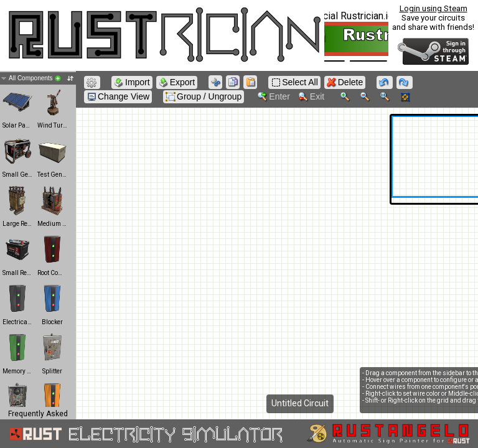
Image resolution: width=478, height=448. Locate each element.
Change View (118, 97)
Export (177, 82)
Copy (234, 83)
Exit (312, 97)
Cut (217, 83)
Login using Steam (433, 8)
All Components (41, 78)
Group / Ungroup (204, 97)
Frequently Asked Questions (38, 418)
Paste (251, 83)
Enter (274, 97)
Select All (294, 82)
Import (132, 82)
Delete (345, 82)
